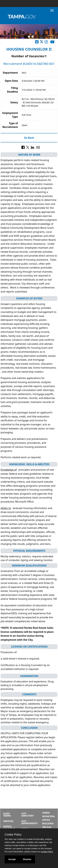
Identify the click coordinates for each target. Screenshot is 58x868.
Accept (12, 859)
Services (8, 821)
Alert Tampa (7, 815)
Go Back (29, 138)
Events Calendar (9, 827)
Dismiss (27, 859)
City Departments (29, 822)
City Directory (28, 815)
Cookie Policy (13, 835)
